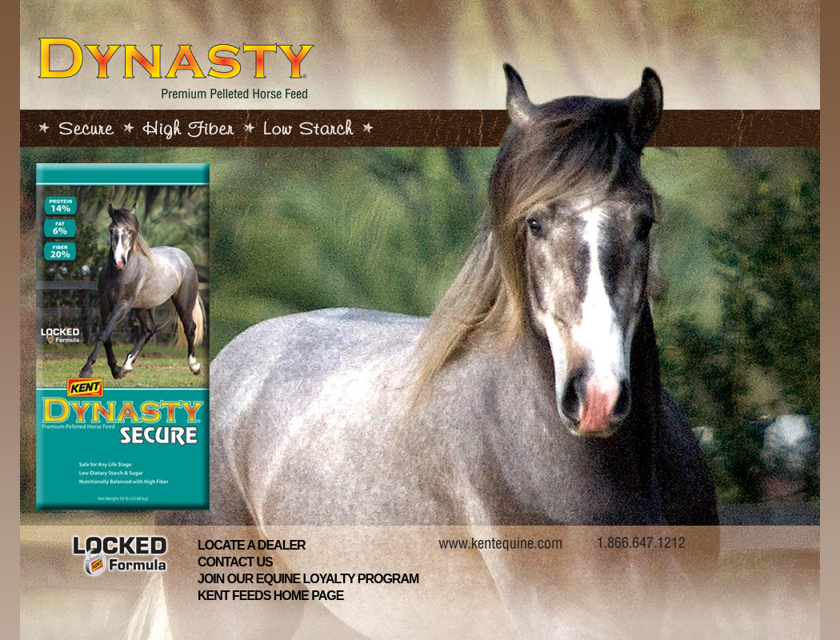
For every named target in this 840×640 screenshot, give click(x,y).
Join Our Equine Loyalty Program (308, 579)
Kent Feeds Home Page (270, 596)
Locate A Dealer (252, 545)
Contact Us (235, 562)
